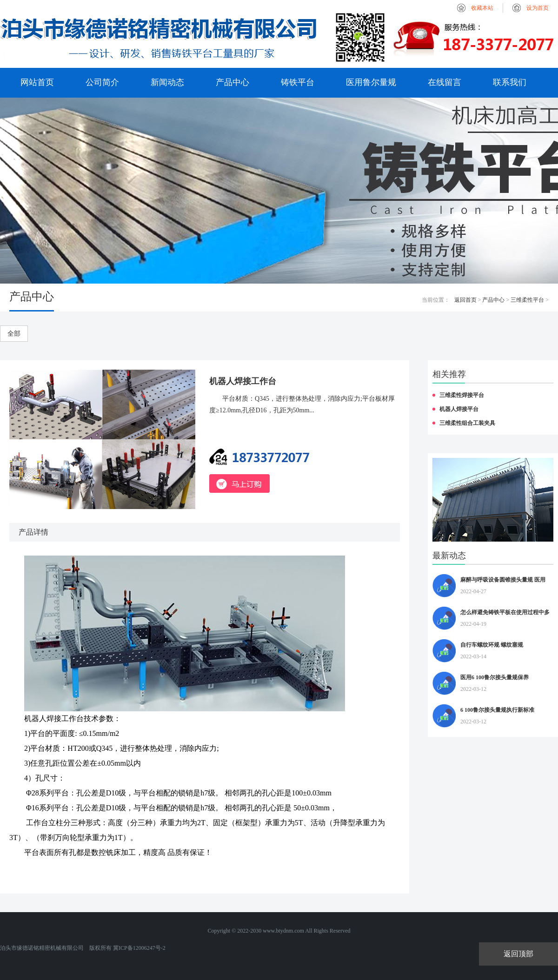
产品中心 (232, 82)
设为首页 (538, 8)
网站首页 (37, 82)
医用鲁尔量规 (371, 82)
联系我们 (510, 82)
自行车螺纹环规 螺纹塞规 (492, 645)
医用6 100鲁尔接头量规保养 (495, 677)
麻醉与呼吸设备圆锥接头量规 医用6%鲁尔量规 (503, 581)
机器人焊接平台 (459, 409)
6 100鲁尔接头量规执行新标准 (497, 710)
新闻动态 (167, 82)
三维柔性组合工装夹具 (467, 423)
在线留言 (445, 82)
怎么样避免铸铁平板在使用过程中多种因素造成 (505, 614)
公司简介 (102, 82)
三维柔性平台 (527, 300)
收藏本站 (482, 8)
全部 (14, 334)
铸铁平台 (298, 82)
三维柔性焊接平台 (462, 395)
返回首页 (465, 300)
